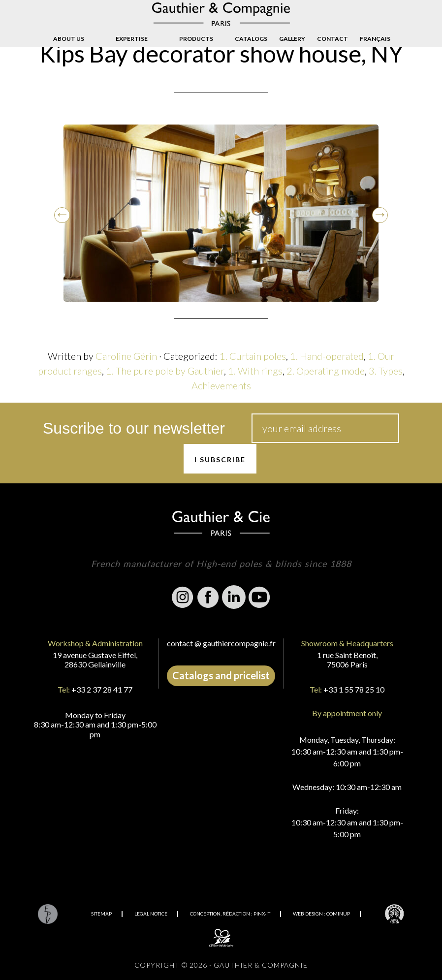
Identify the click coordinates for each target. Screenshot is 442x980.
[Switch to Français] (375, 39)
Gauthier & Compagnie (221, 14)
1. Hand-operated (327, 356)
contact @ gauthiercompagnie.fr (221, 643)
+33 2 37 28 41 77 (102, 689)
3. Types (386, 371)
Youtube (259, 597)
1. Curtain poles (253, 356)
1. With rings (255, 371)
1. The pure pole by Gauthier (165, 371)
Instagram (183, 597)
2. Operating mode (326, 371)
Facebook (208, 597)
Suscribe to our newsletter (134, 428)
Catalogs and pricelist (221, 675)
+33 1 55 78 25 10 (354, 689)
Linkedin (234, 597)
